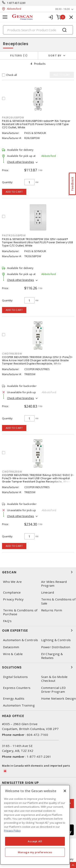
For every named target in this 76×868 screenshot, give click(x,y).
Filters (19, 56)
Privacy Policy (13, 599)
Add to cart (14, 192)
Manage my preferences (35, 852)
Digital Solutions (15, 677)
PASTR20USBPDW (14, 235)
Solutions (38, 667)
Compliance (12, 592)
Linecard (48, 592)
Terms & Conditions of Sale (58, 601)
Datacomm (11, 647)
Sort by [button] (55, 56)
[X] (65, 791)
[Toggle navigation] (5, 17)
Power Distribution (56, 647)
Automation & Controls (20, 640)
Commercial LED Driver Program (54, 690)
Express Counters (17, 688)
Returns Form (52, 610)
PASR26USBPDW (13, 117)
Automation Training (19, 705)
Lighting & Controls (56, 640)
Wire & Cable (13, 654)
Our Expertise (38, 630)
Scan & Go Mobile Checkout (54, 679)
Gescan (38, 572)
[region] (35, 825)
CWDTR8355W (12, 354)
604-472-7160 (37, 735)
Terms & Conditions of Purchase (20, 612)
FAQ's (7, 621)
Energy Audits (14, 699)
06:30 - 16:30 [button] (62, 9)
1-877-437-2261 (17, 3)
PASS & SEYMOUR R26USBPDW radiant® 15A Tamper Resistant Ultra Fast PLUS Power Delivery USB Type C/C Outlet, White (36, 124)
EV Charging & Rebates (52, 656)
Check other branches (21, 162)
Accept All (35, 841)
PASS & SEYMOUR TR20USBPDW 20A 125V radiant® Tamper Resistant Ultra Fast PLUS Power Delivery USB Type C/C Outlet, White (37, 242)
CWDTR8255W (12, 472)
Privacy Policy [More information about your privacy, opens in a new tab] (12, 831)
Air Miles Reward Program (54, 584)
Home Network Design (59, 699)
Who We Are (12, 582)
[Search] (38, 30)
